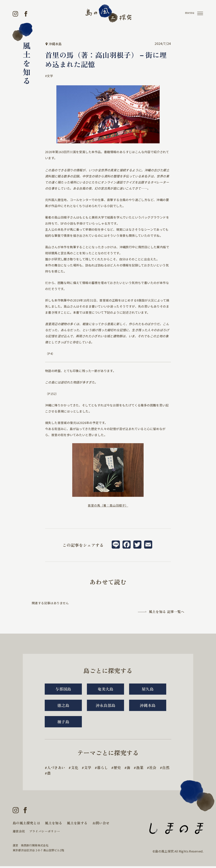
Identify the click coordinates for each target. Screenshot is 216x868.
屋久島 (148, 689)
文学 (50, 76)
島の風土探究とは (26, 825)
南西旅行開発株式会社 (35, 847)
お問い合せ (101, 825)
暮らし (104, 769)
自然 (51, 775)
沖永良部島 (105, 706)
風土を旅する (77, 825)
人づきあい (57, 769)
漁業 (143, 769)
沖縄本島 (148, 706)
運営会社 (19, 833)
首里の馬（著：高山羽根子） (108, 505)
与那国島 (63, 689)
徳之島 (63, 706)
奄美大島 (105, 689)
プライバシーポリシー (45, 833)
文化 (76, 769)
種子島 (63, 723)
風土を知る (53, 825)
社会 (156, 769)
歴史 (120, 769)
